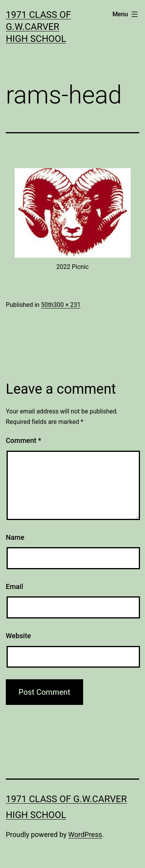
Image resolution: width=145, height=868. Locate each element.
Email (14, 586)
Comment (23, 440)
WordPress (85, 834)
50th (47, 305)
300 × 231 (67, 305)
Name (15, 537)
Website (18, 636)
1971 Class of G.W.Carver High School (38, 27)
